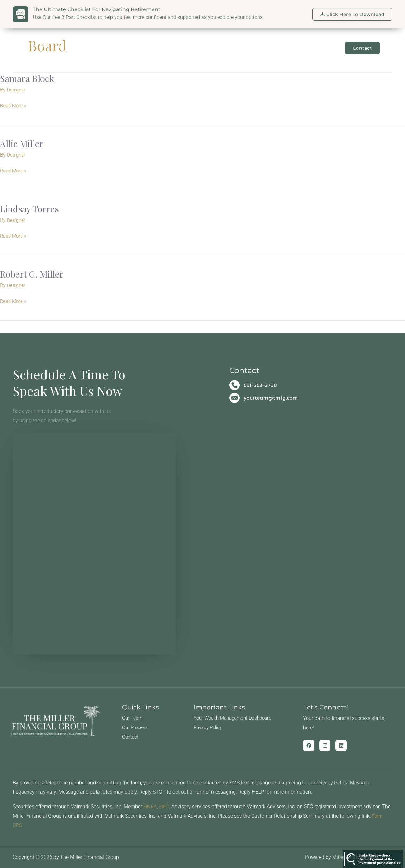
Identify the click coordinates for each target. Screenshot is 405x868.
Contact (131, 737)
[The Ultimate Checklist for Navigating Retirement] (21, 14)
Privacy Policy (209, 727)
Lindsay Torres (31, 208)
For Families (198, 48)
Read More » (14, 105)
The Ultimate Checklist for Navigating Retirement (97, 9)
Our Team (157, 48)
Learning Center (317, 48)
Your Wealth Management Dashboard (235, 718)
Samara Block (29, 78)
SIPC (165, 806)
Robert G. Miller (34, 273)
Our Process (136, 727)
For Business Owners (256, 48)
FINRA (150, 806)
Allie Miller (24, 143)
